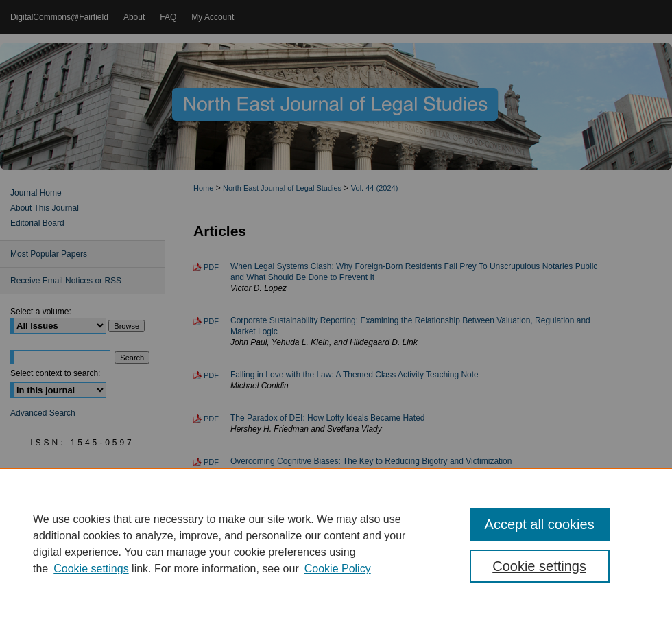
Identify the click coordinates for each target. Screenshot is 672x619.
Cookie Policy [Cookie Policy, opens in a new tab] (338, 569)
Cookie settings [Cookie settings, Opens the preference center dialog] (539, 566)
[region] (336, 544)
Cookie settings (91, 569)
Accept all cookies (540, 524)
